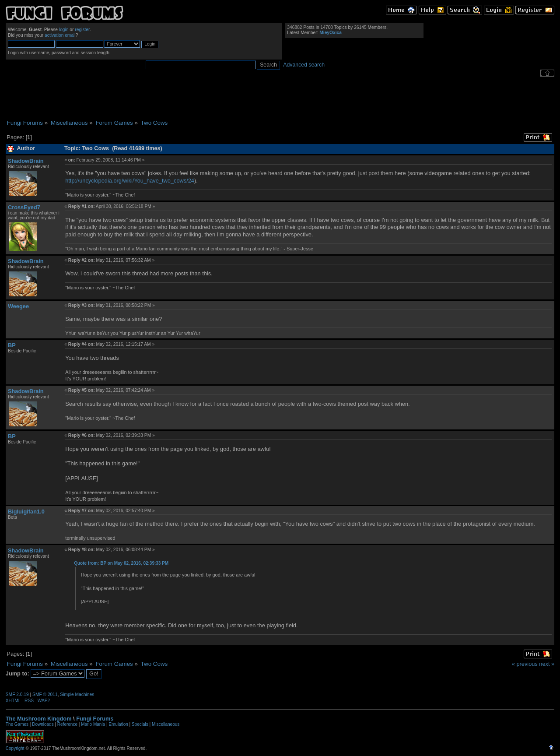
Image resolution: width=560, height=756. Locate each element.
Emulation (118, 724)
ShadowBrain (26, 161)
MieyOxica (331, 33)
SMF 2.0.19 (17, 694)
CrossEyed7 (24, 207)
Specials (140, 724)
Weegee (18, 306)
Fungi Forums (95, 719)
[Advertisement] (280, 98)
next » (547, 664)
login (64, 30)
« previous (525, 664)
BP (12, 345)
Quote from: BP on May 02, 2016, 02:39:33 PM (121, 563)
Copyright (15, 748)
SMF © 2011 (45, 694)
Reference (67, 724)
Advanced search (304, 65)
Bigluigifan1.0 (26, 512)
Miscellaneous (166, 724)
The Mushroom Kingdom (39, 719)
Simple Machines (77, 694)
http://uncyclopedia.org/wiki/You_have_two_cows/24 (130, 181)
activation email (60, 35)
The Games (17, 724)
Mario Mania (93, 724)
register (82, 30)
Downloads (43, 724)
